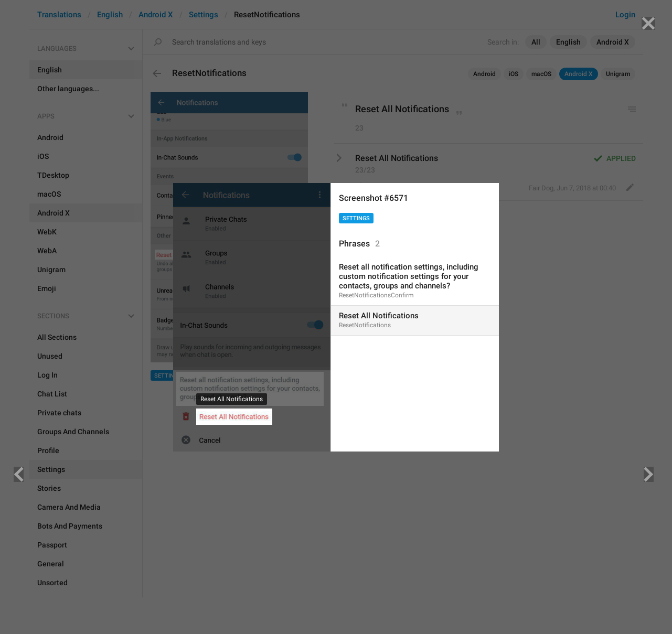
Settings (356, 218)
